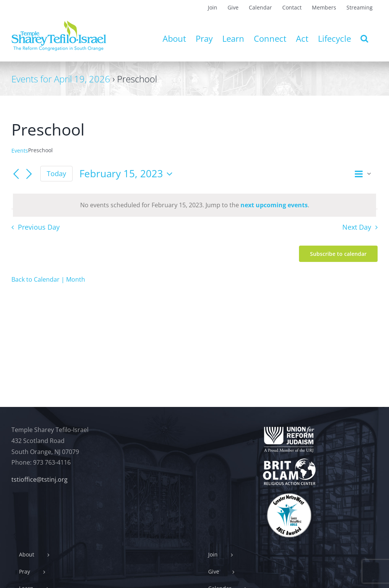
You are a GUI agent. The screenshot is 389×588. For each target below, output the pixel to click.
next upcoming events (274, 205)
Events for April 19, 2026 (61, 79)
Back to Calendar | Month (48, 279)
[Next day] (29, 174)
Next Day (357, 227)
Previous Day (39, 227)
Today (56, 173)
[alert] (194, 205)
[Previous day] (16, 174)
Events (20, 151)
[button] (364, 38)
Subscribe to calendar (338, 254)
